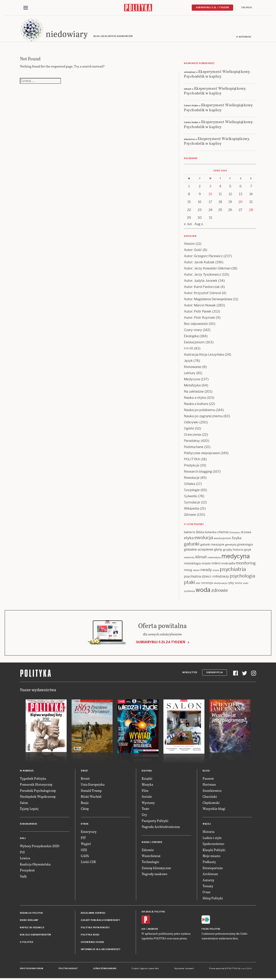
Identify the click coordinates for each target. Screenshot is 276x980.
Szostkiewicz (212, 791)
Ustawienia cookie (92, 943)
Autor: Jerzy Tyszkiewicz (202, 275)
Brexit (85, 779)
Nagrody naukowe (155, 874)
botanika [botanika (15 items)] (211, 533)
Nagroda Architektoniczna (161, 827)
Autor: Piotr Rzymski (200, 318)
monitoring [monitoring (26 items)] (246, 564)
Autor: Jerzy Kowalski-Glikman (207, 269)
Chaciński (210, 797)
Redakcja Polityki (31, 914)
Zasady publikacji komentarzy (100, 921)
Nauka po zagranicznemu (203, 417)
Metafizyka (192, 386)
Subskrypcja (215, 673)
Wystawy (148, 803)
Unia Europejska (93, 785)
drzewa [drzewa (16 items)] (246, 533)
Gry (144, 815)
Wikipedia (192, 509)
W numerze (27, 771)
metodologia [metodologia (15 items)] (192, 564)
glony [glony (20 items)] (218, 550)
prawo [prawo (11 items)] (216, 571)
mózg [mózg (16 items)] (188, 570)
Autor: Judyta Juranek (201, 281)
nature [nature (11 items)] (196, 571)
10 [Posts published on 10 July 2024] (210, 195)
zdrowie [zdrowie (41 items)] (220, 591)
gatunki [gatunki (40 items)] (192, 545)
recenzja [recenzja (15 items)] (207, 584)
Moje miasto (211, 856)
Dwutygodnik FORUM (32, 969)
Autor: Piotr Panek (198, 312)
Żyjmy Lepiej (29, 809)
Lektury (190, 374)
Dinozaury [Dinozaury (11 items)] (235, 533)
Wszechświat (151, 856)
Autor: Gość (193, 250)
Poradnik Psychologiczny (38, 791)
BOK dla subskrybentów (36, 936)
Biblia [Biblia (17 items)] (200, 533)
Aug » (199, 225)
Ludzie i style (212, 838)
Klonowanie (193, 367)
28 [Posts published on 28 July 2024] (251, 210)
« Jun (188, 225)
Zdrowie (190, 515)
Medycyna (192, 380)
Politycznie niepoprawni (202, 454)
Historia (209, 832)
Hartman (209, 785)
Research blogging (198, 472)
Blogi (206, 771)
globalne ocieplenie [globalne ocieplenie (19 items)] (199, 550)
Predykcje (192, 466)
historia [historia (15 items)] (238, 550)
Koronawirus (29, 825)
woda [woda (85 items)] (203, 590)
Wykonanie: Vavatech (184, 969)
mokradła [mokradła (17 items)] (228, 564)
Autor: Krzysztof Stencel (202, 294)
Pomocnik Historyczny (36, 785)
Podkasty (209, 863)
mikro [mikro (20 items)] (216, 564)
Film (145, 791)
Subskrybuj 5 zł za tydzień (161, 643)
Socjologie (192, 491)
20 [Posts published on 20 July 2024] (241, 203)
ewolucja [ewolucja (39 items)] (204, 538)
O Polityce (27, 943)
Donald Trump (91, 791)
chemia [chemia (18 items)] (223, 533)
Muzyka (147, 785)
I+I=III (189, 349)
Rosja (85, 803)
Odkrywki (191, 423)
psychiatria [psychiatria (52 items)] (233, 570)
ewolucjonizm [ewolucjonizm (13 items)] (222, 539)
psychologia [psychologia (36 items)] (242, 577)
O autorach (244, 37)
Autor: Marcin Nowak (200, 306)
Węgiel (86, 844)
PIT (83, 838)
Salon (24, 803)
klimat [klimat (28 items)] (201, 558)
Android (153, 930)
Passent (208, 779)
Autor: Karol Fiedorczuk (202, 287)
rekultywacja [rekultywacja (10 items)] (220, 584)
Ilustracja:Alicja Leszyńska (204, 355)
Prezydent (27, 871)
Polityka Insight (68, 969)
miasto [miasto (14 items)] (206, 564)
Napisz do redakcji (32, 928)
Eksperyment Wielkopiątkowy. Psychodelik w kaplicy (217, 74)
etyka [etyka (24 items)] (189, 539)
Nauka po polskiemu (200, 411)
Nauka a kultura (196, 404)
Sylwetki (190, 497)
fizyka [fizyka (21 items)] (237, 539)
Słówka (190, 484)
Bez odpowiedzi (196, 324)
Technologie (150, 863)
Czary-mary (193, 331)
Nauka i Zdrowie (152, 843)
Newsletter (190, 673)
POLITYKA (192, 460)
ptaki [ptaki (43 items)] (189, 583)
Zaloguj (247, 7)
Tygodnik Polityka (33, 779)
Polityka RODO (90, 936)
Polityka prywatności (95, 928)
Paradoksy (192, 441)
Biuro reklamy (29, 921)
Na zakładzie (194, 392)
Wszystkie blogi (214, 809)
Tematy (208, 887)
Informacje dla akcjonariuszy (101, 950)
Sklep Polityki (213, 899)
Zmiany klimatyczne (156, 868)
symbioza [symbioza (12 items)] (189, 592)
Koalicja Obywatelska (35, 865)
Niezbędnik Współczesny (38, 797)
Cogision (143, 969)
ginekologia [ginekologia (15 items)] (245, 545)
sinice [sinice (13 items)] (238, 584)
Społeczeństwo (213, 844)
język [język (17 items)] (247, 550)
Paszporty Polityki (155, 821)
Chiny (85, 809)
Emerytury (89, 832)
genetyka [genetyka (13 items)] (231, 545)
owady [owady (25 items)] (206, 570)
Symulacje (192, 503)
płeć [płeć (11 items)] (198, 584)
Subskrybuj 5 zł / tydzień (212, 7)
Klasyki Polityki (214, 850)
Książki (147, 779)
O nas (206, 893)
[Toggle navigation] (26, 8)
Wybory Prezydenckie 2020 (40, 847)
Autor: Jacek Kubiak (199, 263)
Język (188, 361)
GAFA (85, 856)
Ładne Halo (154, 969)
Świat (84, 771)
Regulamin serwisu (93, 914)
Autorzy (208, 881)
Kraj (23, 839)
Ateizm (189, 244)
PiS (22, 853)
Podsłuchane (194, 448)
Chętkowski (211, 803)
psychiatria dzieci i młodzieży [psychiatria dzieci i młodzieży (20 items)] (206, 577)
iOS (144, 930)
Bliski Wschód (91, 797)
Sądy (23, 877)
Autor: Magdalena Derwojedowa (208, 300)
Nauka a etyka (195, 398)
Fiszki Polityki (211, 930)
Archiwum (210, 874)
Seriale (147, 797)
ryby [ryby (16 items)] (231, 584)
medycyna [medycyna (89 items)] (236, 557)
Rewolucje (192, 478)
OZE (84, 850)
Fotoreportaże (213, 868)
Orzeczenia (192, 435)
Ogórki (189, 429)
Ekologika (191, 337)
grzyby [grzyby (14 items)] (228, 550)
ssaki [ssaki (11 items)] (246, 584)
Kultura (147, 771)
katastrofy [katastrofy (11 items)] (189, 558)
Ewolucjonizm (194, 343)
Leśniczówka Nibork (105, 969)
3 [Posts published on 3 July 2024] (210, 187)
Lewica (25, 859)
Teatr (145, 809)
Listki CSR (88, 863)
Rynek (85, 825)
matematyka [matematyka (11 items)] (214, 558)
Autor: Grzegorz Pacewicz (203, 257)
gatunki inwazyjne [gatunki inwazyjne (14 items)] (212, 545)
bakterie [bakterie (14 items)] (190, 533)
